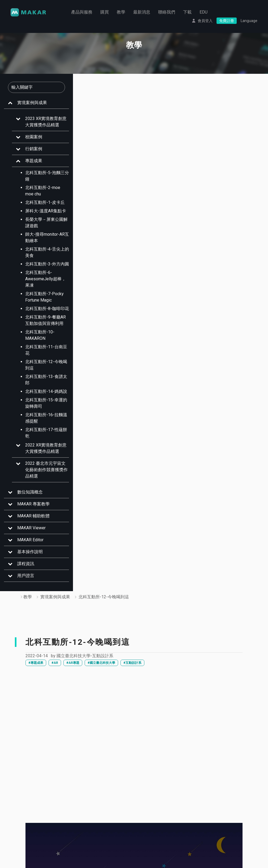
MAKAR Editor (30, 540)
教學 (121, 12)
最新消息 (142, 12)
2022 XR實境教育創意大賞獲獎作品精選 (46, 448)
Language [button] (249, 20)
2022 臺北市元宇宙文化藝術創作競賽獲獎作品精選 (46, 470)
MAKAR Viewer (31, 528)
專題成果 (34, 161)
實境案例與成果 (32, 103)
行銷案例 (34, 149)
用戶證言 (26, 576)
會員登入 (205, 20)
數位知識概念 (30, 492)
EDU (204, 12)
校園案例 (34, 137)
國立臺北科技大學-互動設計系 (85, 656)
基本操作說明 (30, 552)
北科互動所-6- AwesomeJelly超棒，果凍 (46, 279)
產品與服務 (82, 12)
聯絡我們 (167, 12)
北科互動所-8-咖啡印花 (47, 309)
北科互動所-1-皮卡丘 (45, 202)
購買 (105, 12)
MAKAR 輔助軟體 (33, 516)
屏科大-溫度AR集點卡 (46, 211)
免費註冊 (227, 20)
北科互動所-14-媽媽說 (46, 391)
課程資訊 (26, 564)
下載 (187, 12)
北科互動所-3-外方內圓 (47, 264)
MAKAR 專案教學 (33, 504)
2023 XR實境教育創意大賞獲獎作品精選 (46, 122)
